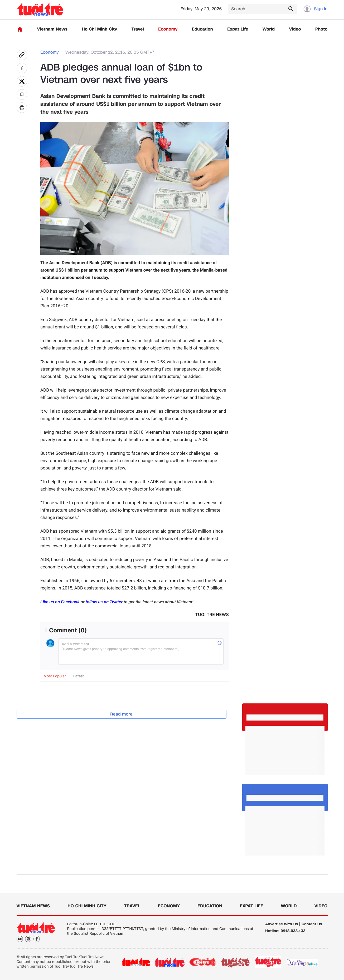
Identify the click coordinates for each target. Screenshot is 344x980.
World (269, 29)
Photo (321, 29)
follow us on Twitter (104, 602)
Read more (121, 714)
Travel (138, 29)
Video (295, 29)
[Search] (263, 9)
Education (202, 29)
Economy (168, 29)
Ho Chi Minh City (99, 29)
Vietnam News (52, 29)
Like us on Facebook (60, 602)
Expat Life (238, 29)
